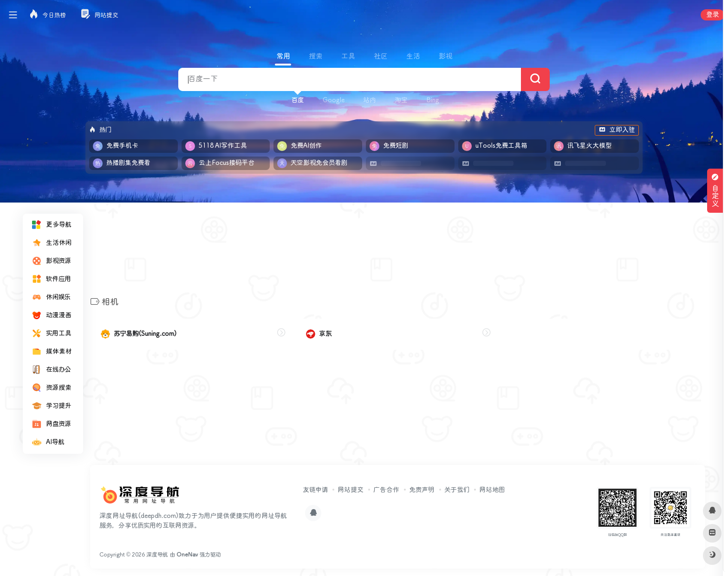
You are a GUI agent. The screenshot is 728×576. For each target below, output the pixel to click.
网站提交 (351, 490)
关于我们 (457, 490)
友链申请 (315, 490)
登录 (712, 15)
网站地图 (492, 490)
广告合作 (386, 490)
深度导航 (157, 555)
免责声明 (422, 490)
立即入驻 (617, 130)
